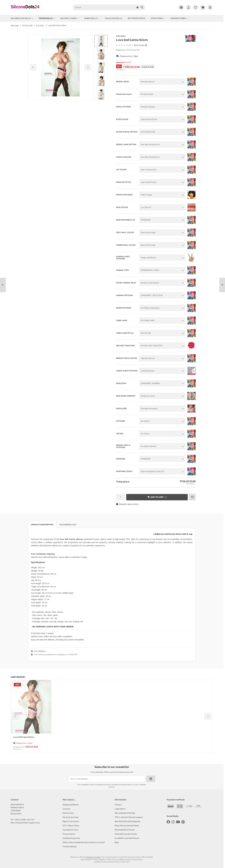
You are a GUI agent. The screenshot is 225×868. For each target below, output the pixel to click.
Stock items (158, 18)
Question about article (127, 504)
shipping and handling (93, 857)
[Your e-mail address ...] (107, 779)
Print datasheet (40, 651)
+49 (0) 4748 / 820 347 (24, 820)
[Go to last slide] (101, 40)
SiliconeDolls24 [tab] (68, 525)
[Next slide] (101, 95)
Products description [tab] (42, 525)
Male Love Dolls (113, 18)
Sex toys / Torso (69, 18)
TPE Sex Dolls (47, 18)
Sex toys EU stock (136, 18)
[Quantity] (120, 497)
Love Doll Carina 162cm (24, 737)
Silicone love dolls (22, 18)
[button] (101, 54)
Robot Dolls (92, 18)
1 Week (135, 56)
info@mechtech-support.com (28, 823)
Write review (139, 45)
